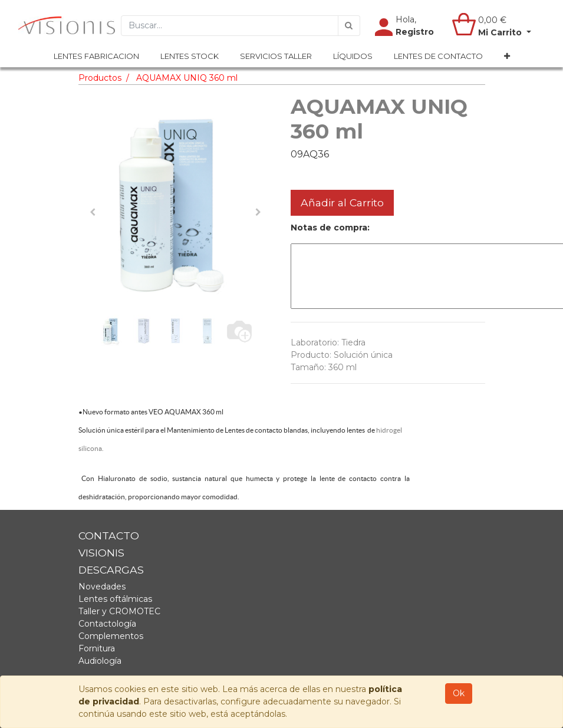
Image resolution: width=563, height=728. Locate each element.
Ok (459, 693)
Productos (100, 78)
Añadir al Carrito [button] (342, 202)
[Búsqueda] (349, 26)
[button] (507, 57)
